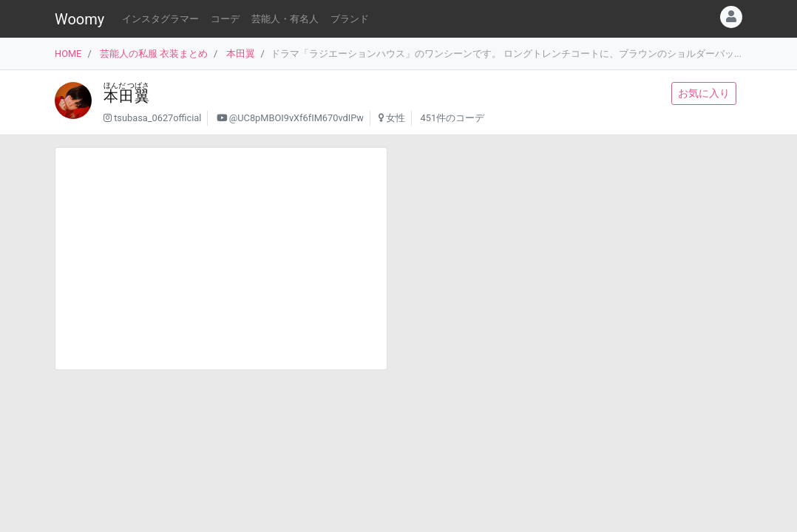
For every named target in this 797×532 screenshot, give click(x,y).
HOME (68, 54)
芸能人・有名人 (285, 19)
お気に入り (704, 93)
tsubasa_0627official (157, 118)
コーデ (225, 19)
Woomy (79, 19)
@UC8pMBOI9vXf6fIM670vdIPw (296, 118)
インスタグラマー (160, 19)
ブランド (350, 19)
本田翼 (241, 54)
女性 (396, 118)
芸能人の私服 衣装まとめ (154, 54)
